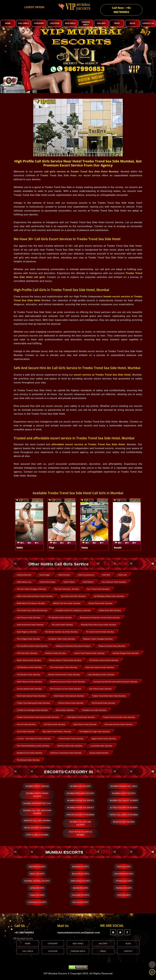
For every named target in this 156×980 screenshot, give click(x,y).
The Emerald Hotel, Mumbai (103, 703)
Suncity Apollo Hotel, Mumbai (29, 689)
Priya (52, 547)
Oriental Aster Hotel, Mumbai (71, 739)
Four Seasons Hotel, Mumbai (114, 582)
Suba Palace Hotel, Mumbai (85, 724)
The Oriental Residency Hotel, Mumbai (33, 746)
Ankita (20, 547)
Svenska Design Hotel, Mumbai (126, 653)
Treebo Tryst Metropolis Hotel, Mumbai (33, 703)
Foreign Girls (78, 951)
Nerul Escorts (37, 874)
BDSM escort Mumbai (124, 822)
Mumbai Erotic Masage (37, 786)
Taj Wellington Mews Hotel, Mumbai (109, 596)
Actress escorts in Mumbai (124, 807)
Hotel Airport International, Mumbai (69, 696)
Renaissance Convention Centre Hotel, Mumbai (100, 617)
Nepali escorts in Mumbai (37, 828)
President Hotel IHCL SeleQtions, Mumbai (73, 610)
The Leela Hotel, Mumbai (62, 625)
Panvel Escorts (124, 888)
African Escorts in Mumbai (81, 815)
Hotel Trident (69, 582)
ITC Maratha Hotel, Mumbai (60, 617)
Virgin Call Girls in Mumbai (124, 815)
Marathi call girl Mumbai (37, 820)
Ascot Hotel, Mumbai (26, 731)
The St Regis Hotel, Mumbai (28, 639)
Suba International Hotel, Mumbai (100, 667)
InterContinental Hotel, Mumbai (30, 625)
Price (103, 951)
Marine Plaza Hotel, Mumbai (100, 603)
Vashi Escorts (124, 867)
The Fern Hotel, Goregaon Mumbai (31, 589)
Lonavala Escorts (37, 902)
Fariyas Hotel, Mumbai (99, 753)
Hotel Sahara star (24, 582)
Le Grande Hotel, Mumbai (101, 746)
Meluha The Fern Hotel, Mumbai (67, 603)
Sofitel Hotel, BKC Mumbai (110, 610)
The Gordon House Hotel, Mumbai (104, 660)
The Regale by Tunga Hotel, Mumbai (94, 731)
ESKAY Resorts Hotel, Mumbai (29, 682)
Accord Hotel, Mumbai (26, 724)
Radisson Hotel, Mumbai (56, 653)
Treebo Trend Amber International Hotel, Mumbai (38, 717)
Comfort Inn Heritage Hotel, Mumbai (32, 710)
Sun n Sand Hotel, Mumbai (98, 589)
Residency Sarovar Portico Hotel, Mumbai (68, 682)
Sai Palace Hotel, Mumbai (54, 724)
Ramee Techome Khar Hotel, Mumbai (64, 674)
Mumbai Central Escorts (37, 881)
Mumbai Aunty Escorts (124, 793)
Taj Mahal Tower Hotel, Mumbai (62, 639)
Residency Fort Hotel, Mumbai (29, 753)
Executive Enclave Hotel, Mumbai (118, 724)
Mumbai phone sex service (81, 800)
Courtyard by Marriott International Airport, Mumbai (115, 682)
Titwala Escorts (124, 881)
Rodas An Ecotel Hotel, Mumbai (112, 646)
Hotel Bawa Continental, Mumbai (81, 717)
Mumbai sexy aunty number (124, 800)
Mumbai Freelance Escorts (81, 793)
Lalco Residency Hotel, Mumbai (101, 674)
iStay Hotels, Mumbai (65, 710)
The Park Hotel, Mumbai (27, 653)
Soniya (85, 547)
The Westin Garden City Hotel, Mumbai (61, 632)
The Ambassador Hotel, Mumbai (64, 667)
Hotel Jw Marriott (24, 575)
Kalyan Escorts (81, 902)
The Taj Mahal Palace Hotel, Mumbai (32, 646)
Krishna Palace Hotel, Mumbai (71, 703)
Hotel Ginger (45, 575)
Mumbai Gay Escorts (81, 786)
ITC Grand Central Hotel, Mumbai (100, 632)
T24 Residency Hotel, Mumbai (29, 667)
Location (53, 951)
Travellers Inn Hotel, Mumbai (94, 710)
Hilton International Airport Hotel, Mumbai (35, 596)
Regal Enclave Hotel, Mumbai (104, 739)
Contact (128, 951)
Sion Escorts (124, 895)
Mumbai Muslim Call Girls (124, 786)
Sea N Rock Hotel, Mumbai (100, 689)
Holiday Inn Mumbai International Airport (73, 646)
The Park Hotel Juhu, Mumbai (67, 589)
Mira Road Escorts (80, 881)
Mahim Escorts (80, 888)
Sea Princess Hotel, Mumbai (29, 617)
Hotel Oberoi (88, 582)
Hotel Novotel (64, 575)
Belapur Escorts (80, 874)
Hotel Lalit (122, 575)
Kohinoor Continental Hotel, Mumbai (66, 753)
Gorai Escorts (37, 888)
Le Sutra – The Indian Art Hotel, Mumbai (34, 739)
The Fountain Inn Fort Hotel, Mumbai (65, 689)
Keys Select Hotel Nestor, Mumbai (57, 731)
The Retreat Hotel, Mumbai (28, 760)
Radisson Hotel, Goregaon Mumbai (98, 639)
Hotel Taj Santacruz (86, 575)
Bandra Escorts (81, 867)
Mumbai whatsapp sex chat (37, 803)
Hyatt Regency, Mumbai (27, 632)
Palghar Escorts (80, 895)
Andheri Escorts (37, 867)
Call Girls (28, 951)
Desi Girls (78, 944)
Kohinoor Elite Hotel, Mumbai (70, 746)
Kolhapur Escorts (124, 874)
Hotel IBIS (106, 575)
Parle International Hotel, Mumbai (31, 696)
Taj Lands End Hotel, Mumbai (73, 596)
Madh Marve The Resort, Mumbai (31, 603)
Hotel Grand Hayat (47, 582)
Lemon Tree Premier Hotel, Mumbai (89, 653)
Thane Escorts (37, 895)
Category (53, 944)
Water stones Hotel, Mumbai (29, 660)
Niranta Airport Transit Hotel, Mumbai (65, 660)
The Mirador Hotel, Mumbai (28, 674)
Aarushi (118, 547)
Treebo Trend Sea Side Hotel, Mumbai (119, 717)
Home (28, 944)
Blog (128, 944)
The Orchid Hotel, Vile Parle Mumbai (32, 610)
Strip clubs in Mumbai (37, 835)
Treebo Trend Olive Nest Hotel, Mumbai (109, 696)
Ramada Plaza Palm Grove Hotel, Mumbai (98, 625)
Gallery (103, 944)
